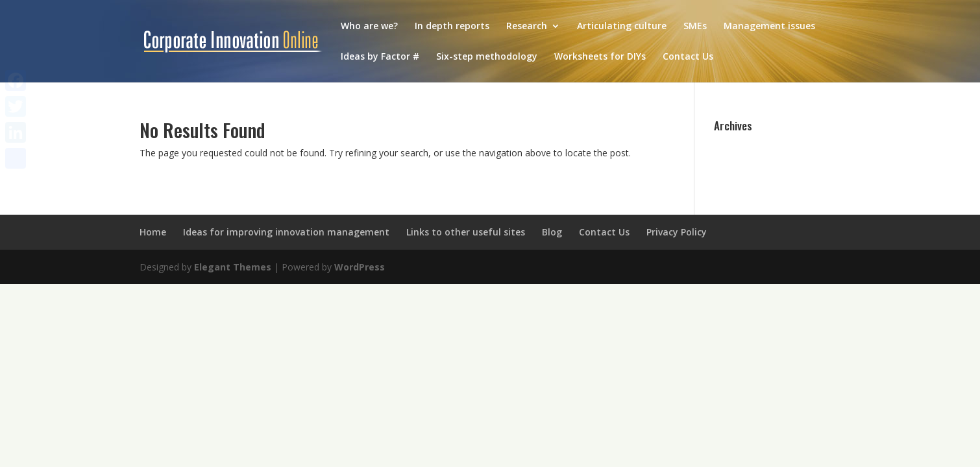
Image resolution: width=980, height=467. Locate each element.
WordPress (360, 267)
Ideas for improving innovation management (286, 232)
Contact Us (688, 57)
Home (153, 232)
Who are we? (369, 27)
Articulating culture (622, 27)
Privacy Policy (677, 232)
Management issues (769, 27)
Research (527, 27)
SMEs (695, 27)
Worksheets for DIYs (600, 57)
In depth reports (452, 27)
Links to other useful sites (466, 232)
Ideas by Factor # (380, 57)
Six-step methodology (487, 57)
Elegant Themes (233, 267)
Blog (552, 232)
